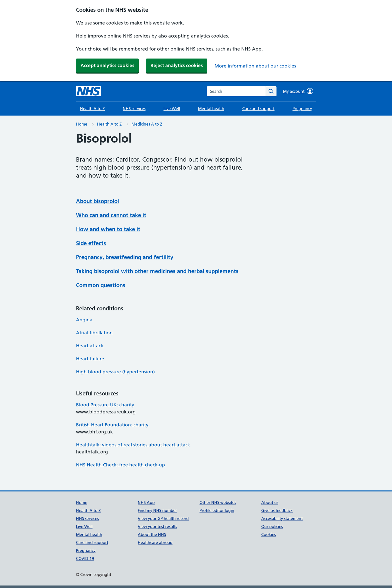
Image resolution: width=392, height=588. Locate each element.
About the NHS (152, 534)
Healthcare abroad (155, 542)
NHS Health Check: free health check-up (120, 465)
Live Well (172, 109)
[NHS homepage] (88, 91)
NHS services (134, 109)
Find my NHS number (157, 510)
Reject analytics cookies (177, 65)
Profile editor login (217, 510)
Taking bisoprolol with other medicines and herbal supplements (157, 271)
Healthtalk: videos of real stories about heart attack (133, 445)
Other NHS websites (218, 502)
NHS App (146, 502)
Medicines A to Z (147, 124)
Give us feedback (277, 510)
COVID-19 (85, 558)
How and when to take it (108, 229)
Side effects (91, 243)
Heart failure (90, 359)
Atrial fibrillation (94, 333)
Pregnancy (302, 109)
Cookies (268, 534)
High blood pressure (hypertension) (115, 372)
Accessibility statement (282, 518)
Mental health (211, 109)
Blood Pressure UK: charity (105, 405)
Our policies (272, 526)
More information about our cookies (255, 66)
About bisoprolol (97, 201)
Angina (84, 320)
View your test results (157, 526)
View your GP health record (163, 518)
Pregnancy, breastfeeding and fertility (125, 257)
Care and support (258, 109)
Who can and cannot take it (111, 215)
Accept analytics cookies (107, 65)
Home (82, 124)
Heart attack (90, 346)
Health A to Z (92, 109)
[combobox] (236, 91)
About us (270, 502)
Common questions (101, 285)
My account (298, 91)
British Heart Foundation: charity (112, 425)
